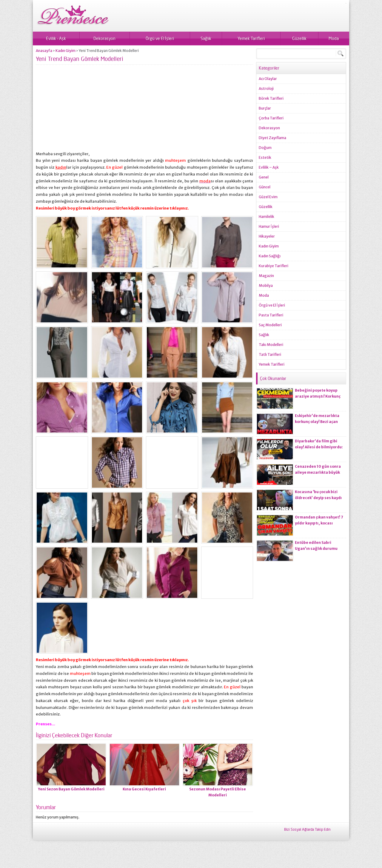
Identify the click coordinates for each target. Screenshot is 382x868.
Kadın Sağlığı (270, 256)
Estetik (265, 157)
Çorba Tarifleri (271, 118)
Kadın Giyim (66, 51)
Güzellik (299, 38)
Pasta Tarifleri (271, 315)
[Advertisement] (144, 109)
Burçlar (265, 108)
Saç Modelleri (270, 325)
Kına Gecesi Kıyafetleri (144, 789)
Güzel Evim (268, 197)
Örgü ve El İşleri (160, 38)
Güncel (265, 187)
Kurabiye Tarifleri (274, 266)
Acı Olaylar (268, 79)
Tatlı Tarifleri (270, 354)
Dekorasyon (104, 38)
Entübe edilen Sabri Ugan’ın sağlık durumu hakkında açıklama (316, 548)
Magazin (266, 276)
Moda (334, 38)
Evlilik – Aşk (56, 38)
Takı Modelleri (271, 345)
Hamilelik (267, 217)
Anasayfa (44, 51)
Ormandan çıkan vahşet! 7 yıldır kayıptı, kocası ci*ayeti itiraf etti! (319, 523)
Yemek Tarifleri (251, 38)
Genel (264, 177)
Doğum (265, 148)
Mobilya (266, 286)
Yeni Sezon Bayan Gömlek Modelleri (71, 789)
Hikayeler (267, 236)
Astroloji (266, 89)
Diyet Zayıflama (272, 138)
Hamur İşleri (269, 226)
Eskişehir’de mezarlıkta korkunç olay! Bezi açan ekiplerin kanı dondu (317, 422)
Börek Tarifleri (271, 98)
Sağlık (206, 38)
